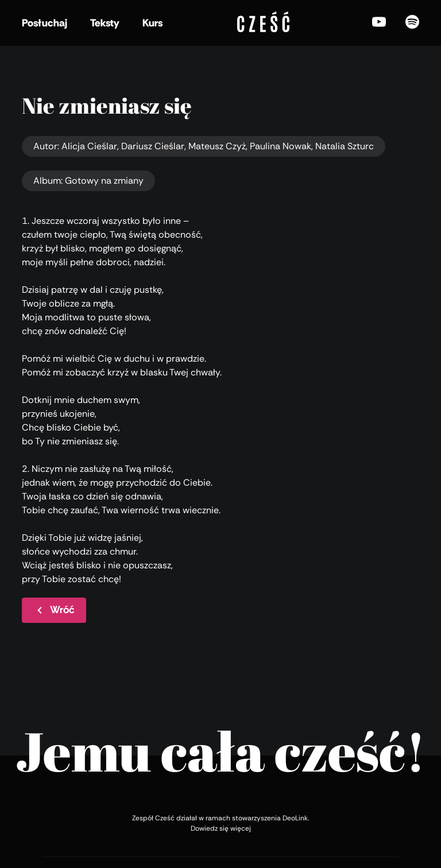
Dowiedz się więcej (221, 828)
